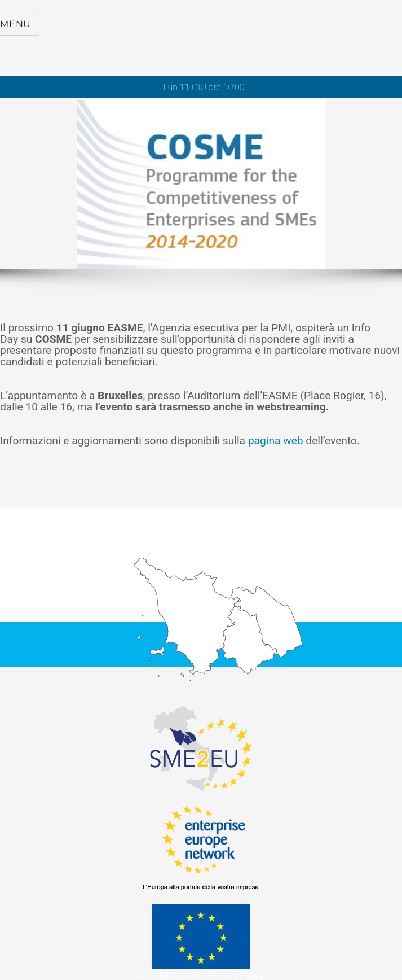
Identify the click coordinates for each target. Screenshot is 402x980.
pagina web (276, 441)
